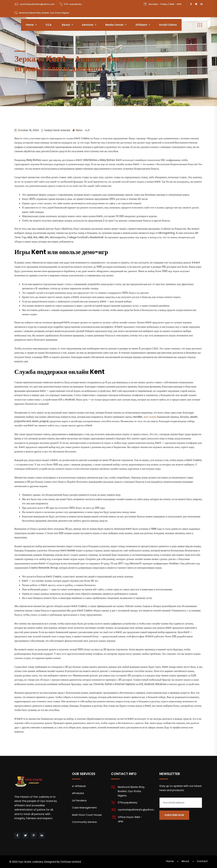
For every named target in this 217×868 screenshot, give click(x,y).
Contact (202, 861)
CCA (49, 25)
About (66, 25)
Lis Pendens (79, 800)
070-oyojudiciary (73, 4)
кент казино (150, 417)
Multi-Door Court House (87, 815)
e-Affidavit (79, 786)
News (79, 130)
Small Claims (168, 25)
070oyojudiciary (128, 802)
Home (30, 25)
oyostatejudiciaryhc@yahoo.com (37, 4)
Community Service (84, 822)
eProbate (78, 793)
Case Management (84, 808)
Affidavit (141, 25)
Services (88, 25)
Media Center (114, 25)
